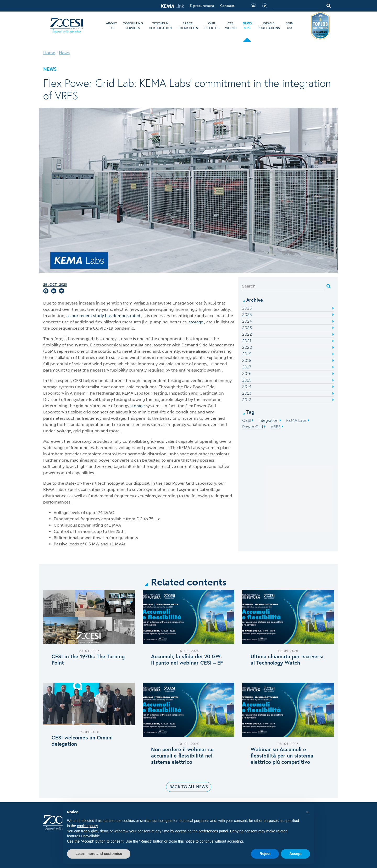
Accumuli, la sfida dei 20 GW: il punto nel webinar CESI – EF (187, 660)
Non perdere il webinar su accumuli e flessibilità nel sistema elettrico (182, 756)
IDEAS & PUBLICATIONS (269, 26)
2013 (247, 393)
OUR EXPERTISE (212, 26)
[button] (307, 812)
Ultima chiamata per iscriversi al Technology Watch (287, 660)
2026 (247, 308)
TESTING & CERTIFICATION (160, 26)
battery (106, 399)
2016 (247, 374)
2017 (247, 367)
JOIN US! (290, 26)
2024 (247, 321)
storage (196, 322)
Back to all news (189, 787)
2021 (247, 341)
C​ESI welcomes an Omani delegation (82, 741)
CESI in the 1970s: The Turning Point (88, 660)
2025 (247, 315)
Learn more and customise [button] (99, 854)
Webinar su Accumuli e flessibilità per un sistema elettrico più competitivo (282, 756)
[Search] (298, 6)
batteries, (179, 322)
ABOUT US (112, 26)
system (214, 370)
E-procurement (202, 6)
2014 (247, 387)
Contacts (227, 6)
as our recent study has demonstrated (104, 316)
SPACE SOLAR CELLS (188, 26)
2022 (247, 334)
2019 (247, 354)
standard (76, 425)
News (64, 53)
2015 (247, 380)
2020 (247, 347)
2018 (247, 360)
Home (49, 53)
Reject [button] (265, 854)
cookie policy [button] (87, 826)
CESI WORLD (231, 26)
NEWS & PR (247, 26)
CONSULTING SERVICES (133, 26)
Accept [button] (295, 854)
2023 (247, 328)
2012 (247, 400)
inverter (210, 399)
